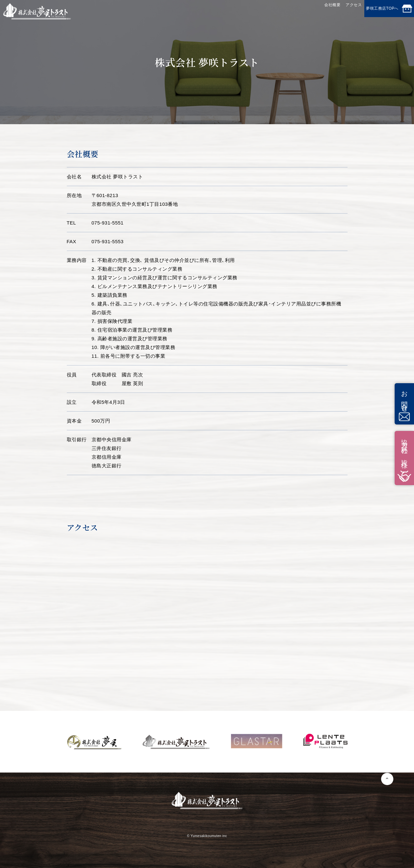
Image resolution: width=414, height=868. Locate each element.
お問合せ (404, 404)
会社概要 (293, 11)
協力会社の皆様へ (404, 458)
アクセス (327, 11)
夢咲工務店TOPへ (379, 12)
